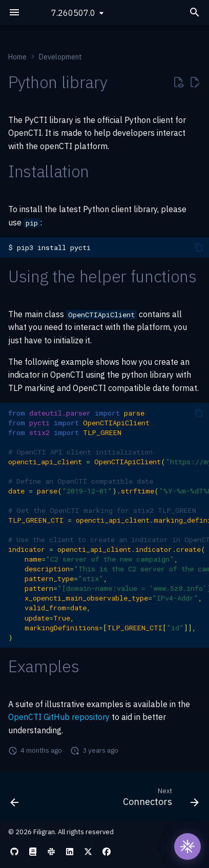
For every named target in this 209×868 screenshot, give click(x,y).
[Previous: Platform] (15, 799)
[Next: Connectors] (159, 799)
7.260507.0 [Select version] (73, 13)
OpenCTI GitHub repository (59, 717)
